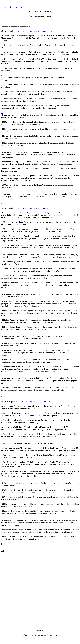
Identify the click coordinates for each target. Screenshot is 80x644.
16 (45, 31)
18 (49, 31)
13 (38, 31)
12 (36, 31)
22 (58, 208)
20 (54, 31)
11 (34, 31)
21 (56, 31)
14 (41, 31)
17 (47, 31)
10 (32, 31)
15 (43, 31)
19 (51, 31)
